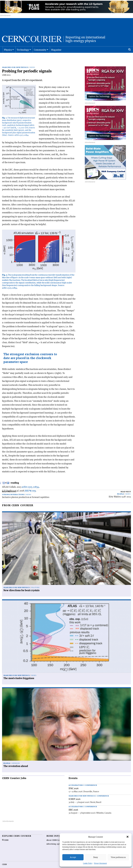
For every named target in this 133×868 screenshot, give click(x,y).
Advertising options (55, 838)
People (121, 488)
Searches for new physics (15, 62)
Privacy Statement (100, 863)
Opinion (16, 758)
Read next (126, 486)
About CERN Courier (55, 834)
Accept (73, 857)
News (32, 62)
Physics (8, 53)
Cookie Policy (88, 863)
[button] (128, 837)
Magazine (56, 53)
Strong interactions (13, 489)
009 (30, 485)
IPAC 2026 (74, 783)
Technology (23, 53)
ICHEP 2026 (75, 793)
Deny (96, 857)
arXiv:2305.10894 (30, 481)
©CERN (5, 834)
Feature (35, 582)
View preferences (118, 857)
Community (40, 53)
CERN (4, 859)
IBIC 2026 (73, 804)
